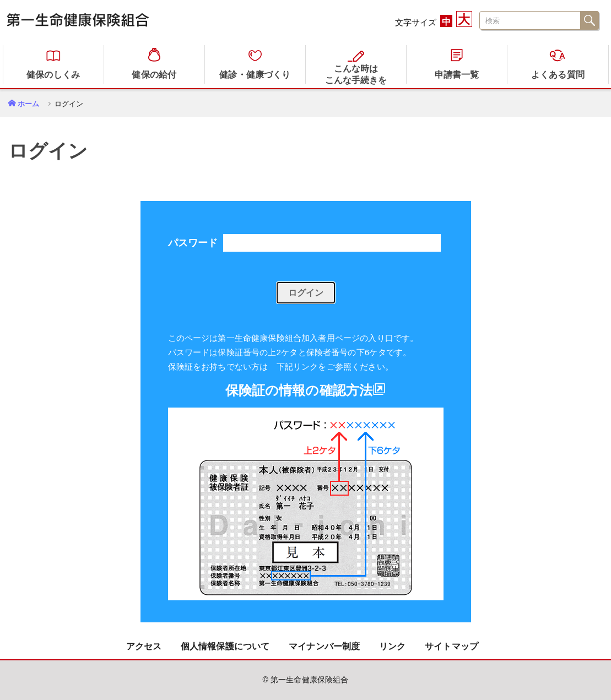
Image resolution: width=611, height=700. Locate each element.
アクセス (144, 647)
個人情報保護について (225, 647)
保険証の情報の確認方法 (306, 390)
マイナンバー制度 (324, 647)
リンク (392, 647)
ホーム (28, 104)
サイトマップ (452, 647)
